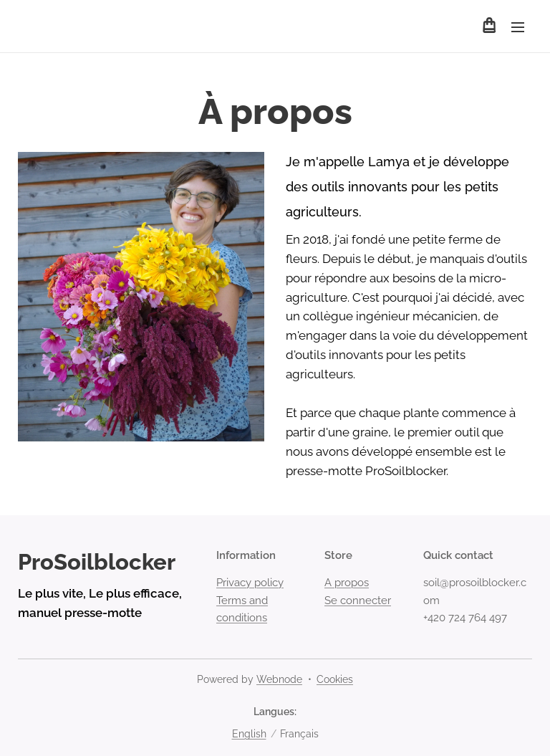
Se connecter (358, 601)
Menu (518, 27)
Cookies (335, 679)
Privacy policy (250, 583)
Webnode (279, 679)
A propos (347, 583)
